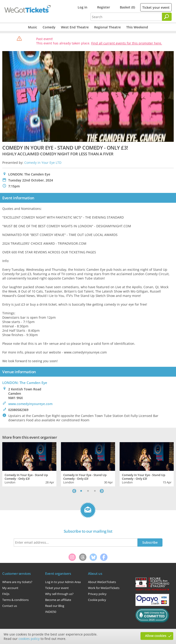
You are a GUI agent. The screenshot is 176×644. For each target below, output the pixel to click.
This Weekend (137, 27)
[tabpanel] (29, 464)
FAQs (6, 594)
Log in (82, 7)
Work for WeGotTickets (104, 588)
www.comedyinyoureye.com (30, 404)
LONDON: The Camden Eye (25, 383)
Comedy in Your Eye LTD (43, 163)
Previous (74, 491)
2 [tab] (88, 491)
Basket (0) (127, 7)
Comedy (49, 27)
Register (104, 7)
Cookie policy (97, 600)
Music (33, 27)
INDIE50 (51, 612)
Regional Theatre (107, 27)
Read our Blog (55, 606)
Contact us (10, 606)
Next (102, 491)
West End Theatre (75, 27)
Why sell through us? (59, 594)
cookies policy (29, 639)
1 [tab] (81, 491)
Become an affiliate (58, 600)
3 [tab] (95, 491)
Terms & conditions (15, 600)
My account (10, 588)
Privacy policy (97, 594)
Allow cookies (156, 636)
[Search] (167, 17)
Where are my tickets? (17, 582)
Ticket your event (156, 7)
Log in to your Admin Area (63, 582)
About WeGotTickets (102, 582)
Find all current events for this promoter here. (127, 43)
